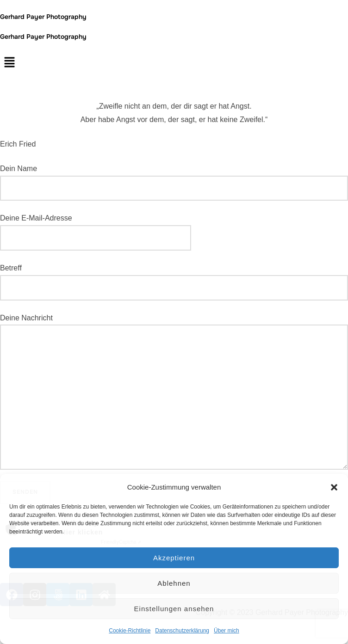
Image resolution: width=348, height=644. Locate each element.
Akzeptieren (174, 558)
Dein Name (174, 183)
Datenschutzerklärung (182, 631)
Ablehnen (174, 583)
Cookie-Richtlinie (130, 631)
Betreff (174, 282)
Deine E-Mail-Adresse (96, 228)
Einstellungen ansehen (174, 609)
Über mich (227, 631)
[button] (334, 487)
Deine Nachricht (174, 392)
